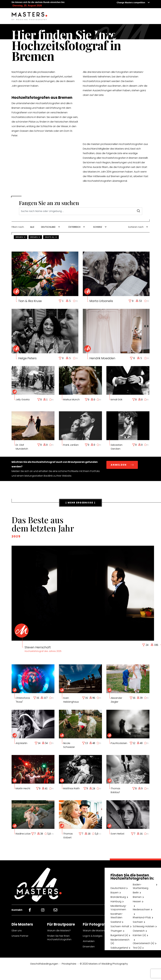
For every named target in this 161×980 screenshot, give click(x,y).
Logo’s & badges (93, 936)
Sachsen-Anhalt (120, 926)
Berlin (136, 893)
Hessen (137, 901)
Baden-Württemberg (141, 886)
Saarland (116, 922)
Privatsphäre (69, 964)
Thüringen (116, 931)
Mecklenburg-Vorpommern (119, 908)
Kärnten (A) (139, 935)
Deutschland (118, 888)
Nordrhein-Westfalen (117, 916)
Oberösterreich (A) (143, 943)
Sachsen (138, 922)
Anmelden (89, 941)
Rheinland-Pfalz (142, 917)
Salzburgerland (119, 948)
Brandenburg (118, 897)
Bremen (137, 897)
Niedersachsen (141, 909)
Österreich (139, 931)
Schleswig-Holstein (144, 926)
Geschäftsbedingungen (44, 964)
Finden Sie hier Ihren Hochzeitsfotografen (59, 938)
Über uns (17, 931)
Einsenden (89, 947)
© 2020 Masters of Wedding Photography (104, 964)
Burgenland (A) (119, 935)
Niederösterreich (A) (120, 942)
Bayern (115, 893)
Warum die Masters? (59, 931)
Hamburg (116, 901)
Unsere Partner (20, 936)
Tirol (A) (137, 948)
